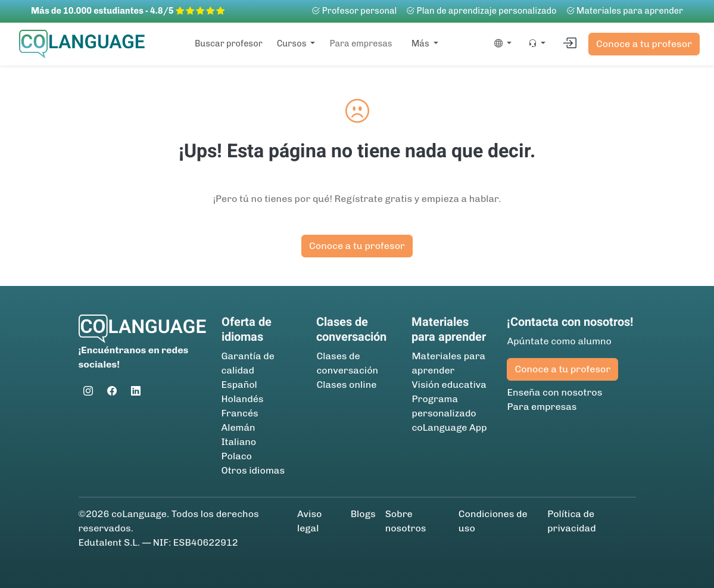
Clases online (346, 385)
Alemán (238, 427)
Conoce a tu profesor (644, 44)
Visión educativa (449, 385)
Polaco (237, 456)
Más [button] (421, 43)
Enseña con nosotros (554, 392)
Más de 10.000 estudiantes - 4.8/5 (128, 11)
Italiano (239, 442)
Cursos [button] (293, 43)
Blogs (363, 514)
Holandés (243, 399)
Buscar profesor (229, 43)
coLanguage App (449, 427)
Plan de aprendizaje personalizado (481, 11)
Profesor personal (354, 11)
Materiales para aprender (625, 11)
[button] (501, 44)
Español (239, 385)
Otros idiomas (253, 470)
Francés (240, 413)
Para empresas (361, 43)
